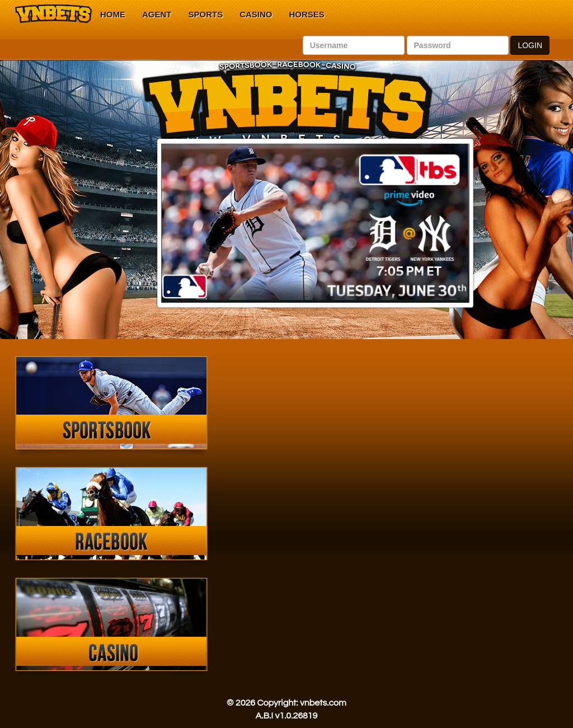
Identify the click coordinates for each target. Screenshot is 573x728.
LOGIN (530, 45)
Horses (307, 14)
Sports (206, 14)
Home (113, 14)
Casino (256, 14)
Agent (157, 14)
